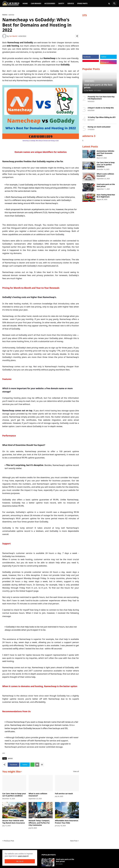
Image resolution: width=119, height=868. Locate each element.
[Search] (114, 3)
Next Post (74, 841)
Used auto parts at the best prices (106, 185)
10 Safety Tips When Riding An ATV (102, 117)
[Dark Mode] (109, 3)
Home (25, 3)
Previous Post (9, 841)
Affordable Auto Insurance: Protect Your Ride (67, 822)
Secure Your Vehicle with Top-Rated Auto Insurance (14, 822)
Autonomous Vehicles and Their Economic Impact (105, 153)
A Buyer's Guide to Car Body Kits (101, 108)
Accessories (50, 3)
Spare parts (82, 3)
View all (76, 771)
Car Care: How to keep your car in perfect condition (14, 795)
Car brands (36, 3)
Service (71, 3)
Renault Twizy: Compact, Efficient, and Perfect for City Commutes (39, 823)
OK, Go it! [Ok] (20, 861)
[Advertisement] (100, 37)
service (12, 15)
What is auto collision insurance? (38, 795)
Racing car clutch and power (99, 127)
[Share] (77, 36)
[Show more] (42, 765)
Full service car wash (64, 794)
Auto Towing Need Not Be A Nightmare (106, 196)
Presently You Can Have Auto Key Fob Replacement (101, 98)
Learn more (22, 856)
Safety (61, 3)
